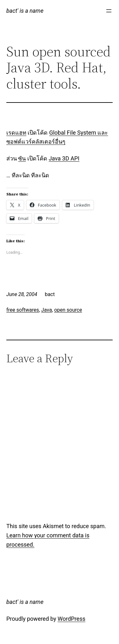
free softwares (23, 310)
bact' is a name (25, 11)
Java (47, 310)
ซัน (22, 158)
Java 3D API (64, 158)
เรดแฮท (16, 133)
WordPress (72, 619)
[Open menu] (109, 11)
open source (68, 310)
